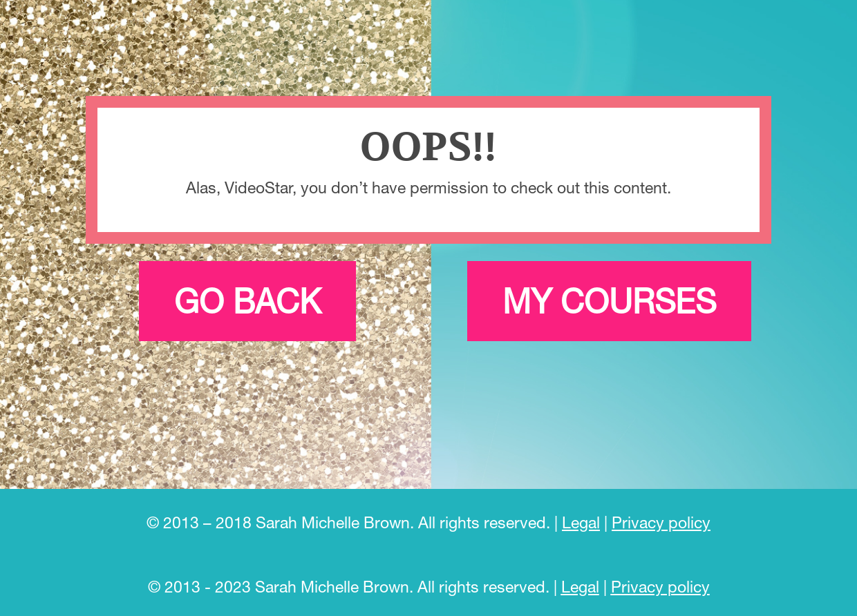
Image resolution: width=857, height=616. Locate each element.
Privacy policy (661, 522)
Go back (247, 301)
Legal (581, 522)
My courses (609, 301)
